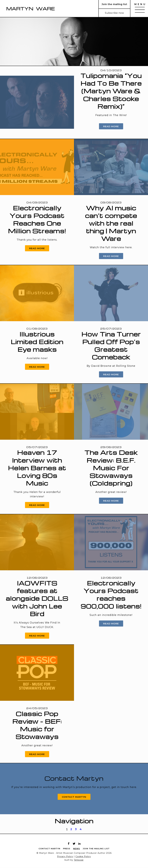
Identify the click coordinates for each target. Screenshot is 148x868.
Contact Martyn (74, 797)
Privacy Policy (65, 857)
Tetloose (79, 861)
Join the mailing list (97, 849)
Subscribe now (114, 13)
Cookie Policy (83, 857)
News (77, 849)
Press (66, 849)
